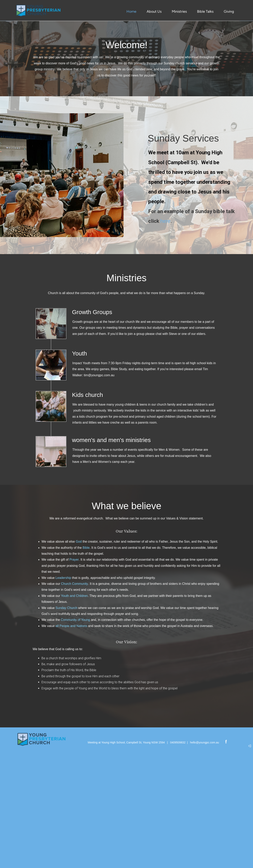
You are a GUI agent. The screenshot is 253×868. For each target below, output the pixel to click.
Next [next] (246, 80)
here (165, 340)
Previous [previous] (7, 80)
